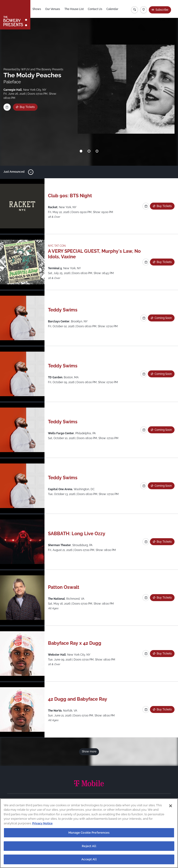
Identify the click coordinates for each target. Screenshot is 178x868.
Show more (89, 751)
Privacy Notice (42, 823)
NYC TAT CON (57, 246)
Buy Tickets (27, 107)
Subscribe (162, 10)
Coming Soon (163, 318)
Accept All (89, 859)
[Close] (171, 806)
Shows (37, 9)
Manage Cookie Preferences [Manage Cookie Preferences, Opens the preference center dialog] (89, 833)
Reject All (89, 846)
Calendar (112, 9)
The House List (74, 9)
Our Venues (53, 9)
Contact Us (95, 9)
